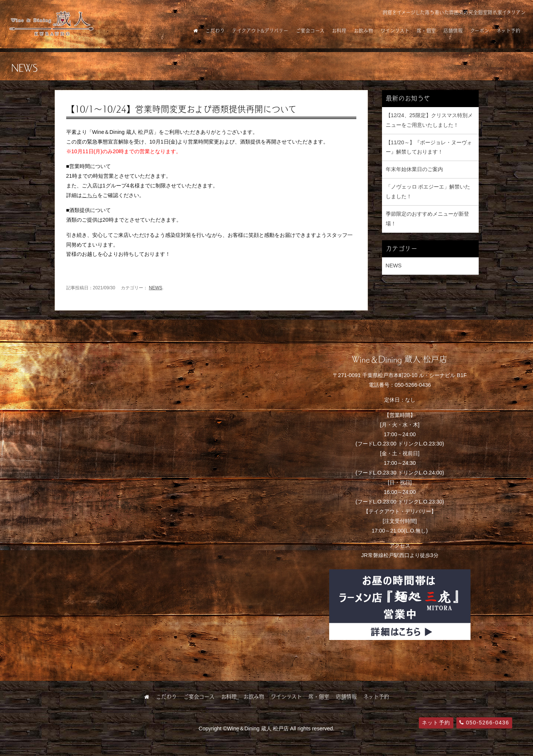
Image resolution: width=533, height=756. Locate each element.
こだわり (215, 30)
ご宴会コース (310, 30)
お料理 (339, 30)
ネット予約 (508, 30)
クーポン (480, 30)
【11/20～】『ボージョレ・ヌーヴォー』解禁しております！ (429, 147)
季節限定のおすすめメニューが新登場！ (427, 219)
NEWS (155, 288)
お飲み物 (363, 30)
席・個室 (426, 30)
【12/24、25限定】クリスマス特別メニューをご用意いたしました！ (429, 120)
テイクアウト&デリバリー (260, 30)
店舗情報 (453, 30)
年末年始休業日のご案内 (414, 169)
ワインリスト (395, 30)
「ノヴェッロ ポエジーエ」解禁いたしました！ (428, 192)
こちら (90, 195)
